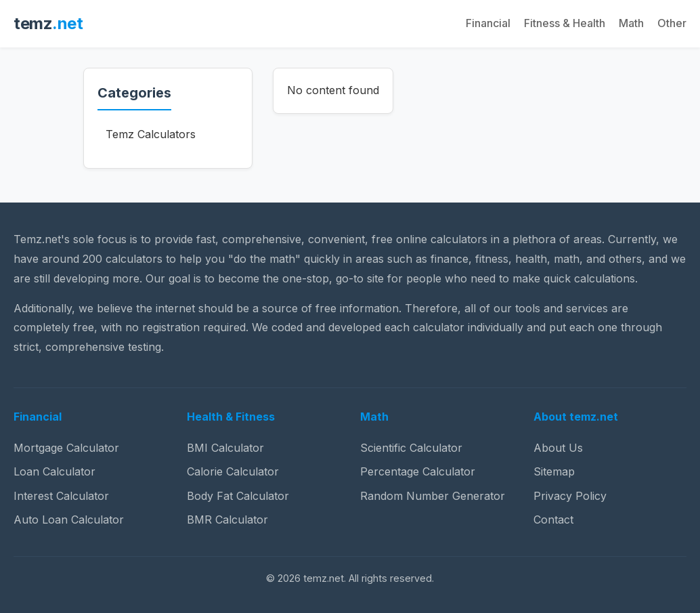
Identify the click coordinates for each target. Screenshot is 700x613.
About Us (558, 448)
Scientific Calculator (411, 448)
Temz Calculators (151, 134)
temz (48, 23)
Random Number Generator (433, 496)
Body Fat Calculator (238, 496)
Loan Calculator (54, 471)
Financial (488, 23)
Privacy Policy (570, 496)
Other (672, 23)
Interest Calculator (61, 496)
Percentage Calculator (418, 471)
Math (631, 23)
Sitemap (554, 471)
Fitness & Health (565, 23)
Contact (553, 520)
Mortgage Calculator (66, 448)
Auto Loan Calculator (69, 520)
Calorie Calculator (233, 471)
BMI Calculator (225, 448)
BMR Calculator (227, 520)
